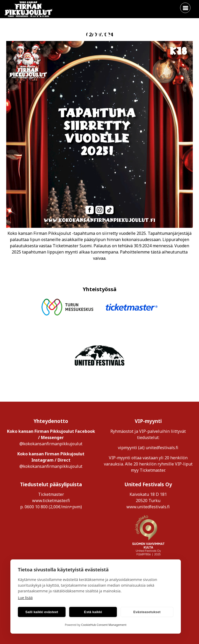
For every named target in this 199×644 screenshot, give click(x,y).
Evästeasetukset (147, 612)
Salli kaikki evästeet (42, 612)
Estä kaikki (93, 612)
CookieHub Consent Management (104, 625)
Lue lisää (25, 598)
